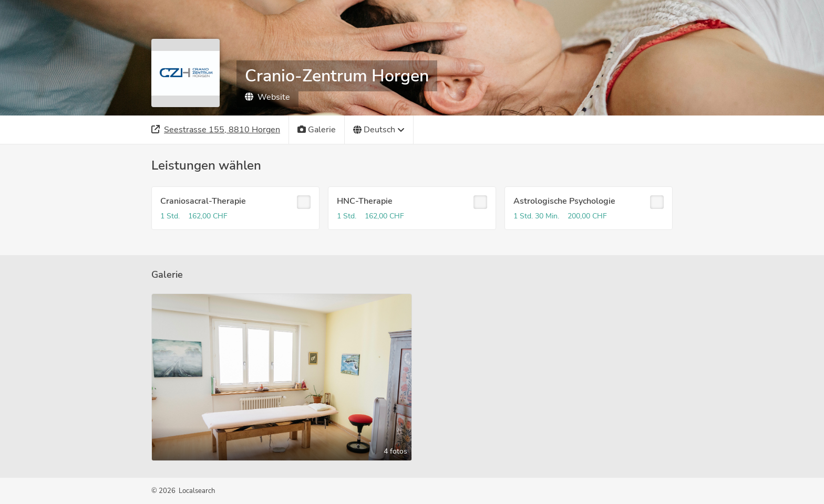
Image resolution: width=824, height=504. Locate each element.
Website (267, 97)
